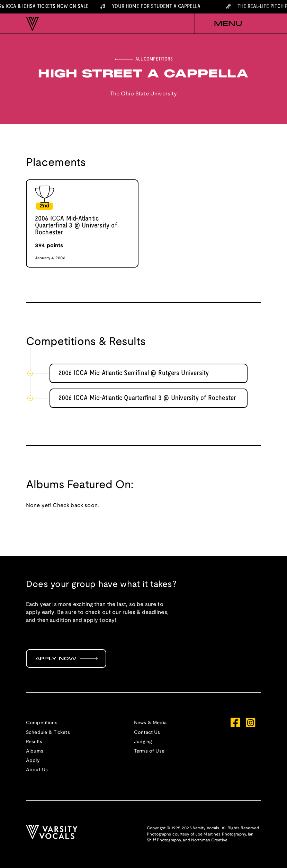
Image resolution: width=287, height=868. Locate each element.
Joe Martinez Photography (221, 834)
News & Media (150, 723)
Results (34, 742)
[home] (33, 24)
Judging (143, 742)
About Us (37, 770)
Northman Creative (209, 840)
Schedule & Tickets (48, 733)
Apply (33, 761)
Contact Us (147, 733)
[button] (228, 24)
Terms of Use (149, 751)
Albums (35, 751)
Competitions (42, 723)
